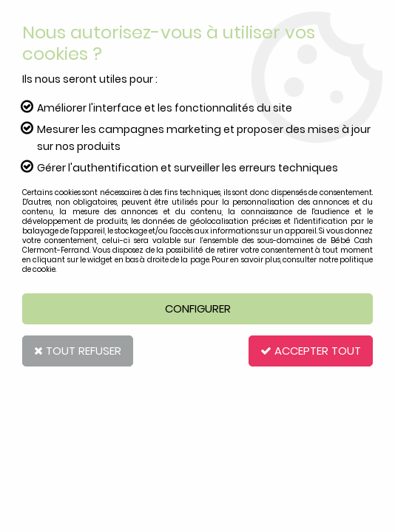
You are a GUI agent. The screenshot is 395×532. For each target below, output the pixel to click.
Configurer (198, 308)
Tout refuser (78, 351)
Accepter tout (311, 351)
